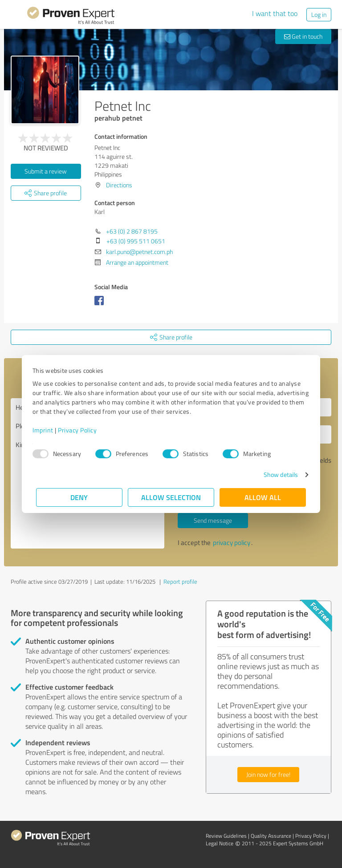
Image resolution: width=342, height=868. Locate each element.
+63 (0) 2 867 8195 (132, 231)
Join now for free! (268, 774)
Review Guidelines (226, 836)
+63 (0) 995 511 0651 (136, 241)
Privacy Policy (81, 430)
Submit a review (46, 171)
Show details (277, 474)
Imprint (47, 430)
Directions (119, 185)
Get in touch (303, 36)
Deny (79, 497)
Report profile (180, 581)
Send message (213, 520)
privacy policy (232, 543)
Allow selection (171, 497)
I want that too (275, 13)
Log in (319, 14)
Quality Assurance (271, 836)
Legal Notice (220, 843)
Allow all (263, 497)
